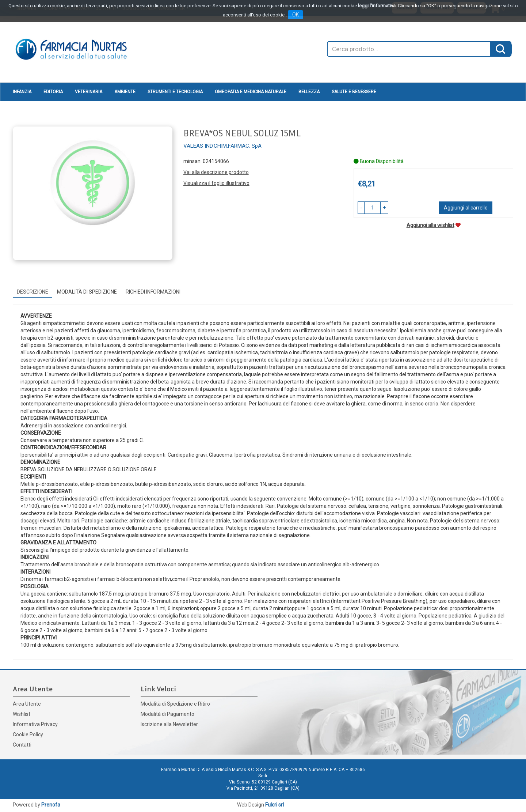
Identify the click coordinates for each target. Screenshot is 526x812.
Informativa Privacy (35, 724)
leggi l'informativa (377, 6)
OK (296, 15)
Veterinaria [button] (89, 92)
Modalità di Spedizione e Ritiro (175, 704)
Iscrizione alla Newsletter (169, 724)
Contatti (22, 745)
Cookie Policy (28, 734)
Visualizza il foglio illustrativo (216, 183)
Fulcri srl (275, 805)
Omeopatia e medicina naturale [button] (251, 92)
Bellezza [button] (309, 92)
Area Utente (27, 704)
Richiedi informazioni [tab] (153, 292)
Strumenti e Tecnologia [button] (175, 92)
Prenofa (51, 805)
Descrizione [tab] (33, 292)
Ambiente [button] (125, 92)
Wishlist (22, 714)
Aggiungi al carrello (466, 208)
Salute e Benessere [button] (354, 92)
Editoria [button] (53, 92)
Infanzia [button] (22, 92)
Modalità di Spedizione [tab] (87, 292)
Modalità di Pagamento (167, 714)
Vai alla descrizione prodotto (216, 172)
